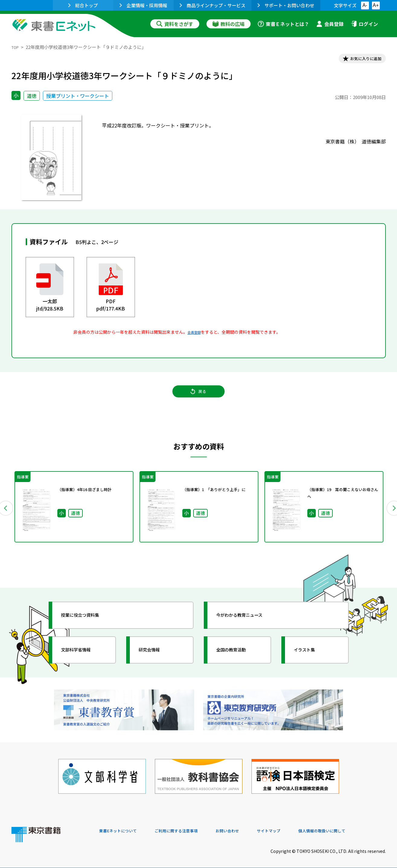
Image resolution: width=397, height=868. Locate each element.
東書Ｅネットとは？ (283, 24)
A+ (376, 5)
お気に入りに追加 (360, 60)
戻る (199, 399)
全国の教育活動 (239, 659)
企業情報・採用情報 (143, 5)
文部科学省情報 (83, 659)
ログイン (364, 24)
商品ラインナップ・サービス (213, 5)
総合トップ (83, 5)
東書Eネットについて (122, 827)
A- (365, 5)
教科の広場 (229, 24)
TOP (16, 47)
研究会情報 (155, 659)
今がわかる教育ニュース (249, 625)
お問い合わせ (249, 827)
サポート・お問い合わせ (286, 5)
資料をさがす (175, 24)
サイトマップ (296, 827)
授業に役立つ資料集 (89, 625)
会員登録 (330, 24)
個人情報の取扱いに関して (357, 827)
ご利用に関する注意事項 (190, 827)
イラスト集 (311, 659)
